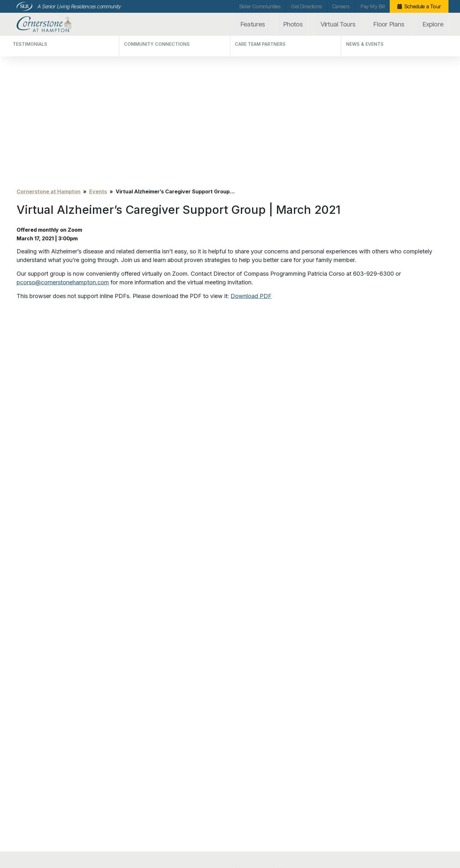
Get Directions (306, 6)
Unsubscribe (29, 843)
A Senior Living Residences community (79, 6)
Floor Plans (389, 24)
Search (427, 756)
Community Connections (152, 754)
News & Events (142, 772)
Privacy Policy (30, 834)
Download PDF (251, 157)
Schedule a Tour (422, 6)
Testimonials (139, 744)
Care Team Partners (147, 763)
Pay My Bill (372, 6)
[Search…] (378, 756)
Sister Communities (260, 6)
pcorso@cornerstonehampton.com (63, 143)
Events (98, 52)
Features (253, 24)
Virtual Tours (338, 24)
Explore (433, 24)
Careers (341, 6)
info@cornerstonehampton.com (122, 835)
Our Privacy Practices (112, 842)
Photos (293, 24)
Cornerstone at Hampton (51, 24)
